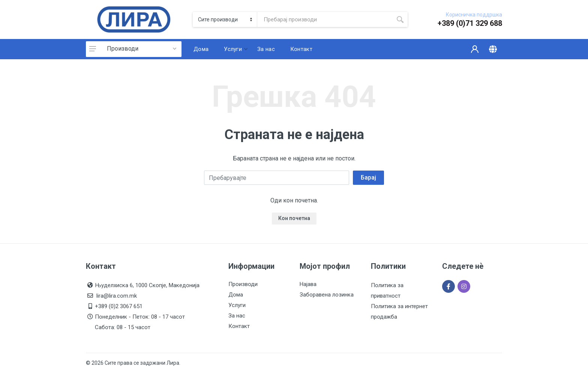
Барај (368, 178)
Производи (123, 49)
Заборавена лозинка (327, 295)
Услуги (237, 305)
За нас (237, 316)
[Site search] (325, 19)
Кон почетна (294, 218)
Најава (308, 284)
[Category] (225, 19)
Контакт (239, 326)
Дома (236, 295)
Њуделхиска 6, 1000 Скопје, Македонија (147, 285)
